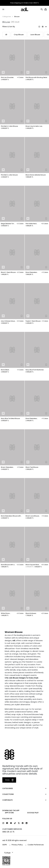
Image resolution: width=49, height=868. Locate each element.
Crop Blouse (19, 35)
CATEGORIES (8, 788)
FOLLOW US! (7, 819)
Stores (10, 780)
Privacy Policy (17, 845)
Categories (7, 17)
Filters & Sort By (9, 27)
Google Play (33, 813)
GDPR (5, 845)
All (6, 35)
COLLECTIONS (8, 794)
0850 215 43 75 (8, 832)
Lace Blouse (35, 35)
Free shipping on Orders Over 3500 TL (25, 3)
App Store (9, 813)
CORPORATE (7, 800)
